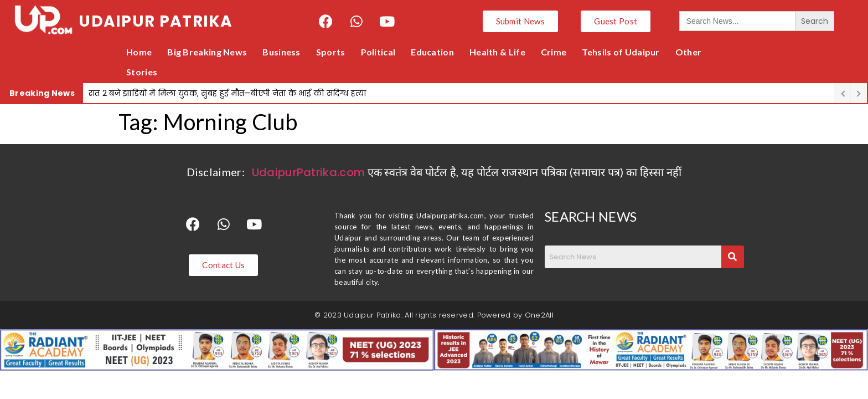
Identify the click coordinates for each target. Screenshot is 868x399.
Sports (331, 52)
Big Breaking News (207, 52)
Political (378, 52)
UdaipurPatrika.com (308, 172)
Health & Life (497, 52)
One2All (539, 315)
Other (689, 52)
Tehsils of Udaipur (621, 52)
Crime (554, 52)
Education (432, 52)
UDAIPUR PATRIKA (156, 21)
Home (139, 52)
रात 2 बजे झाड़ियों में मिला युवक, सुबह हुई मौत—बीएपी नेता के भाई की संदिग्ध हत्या (228, 93)
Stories (142, 72)
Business (281, 52)
